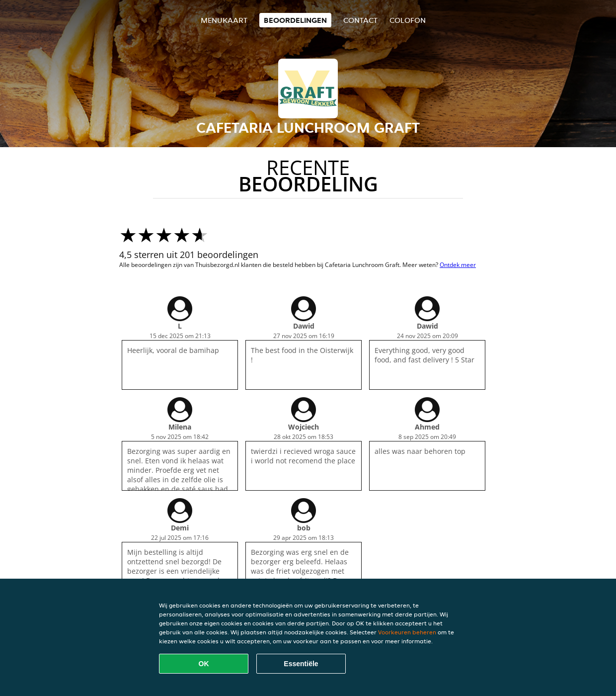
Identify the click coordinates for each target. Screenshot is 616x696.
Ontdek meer (458, 265)
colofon (408, 20)
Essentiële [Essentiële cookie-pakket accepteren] (301, 664)
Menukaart (224, 20)
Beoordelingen (295, 20)
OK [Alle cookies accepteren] (204, 664)
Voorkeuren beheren (407, 632)
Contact (360, 20)
